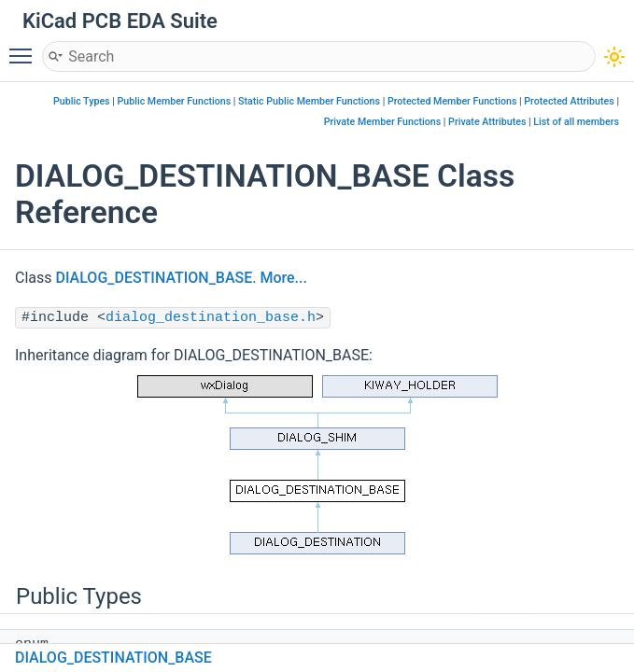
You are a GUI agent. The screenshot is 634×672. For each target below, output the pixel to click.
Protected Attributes (569, 101)
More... (283, 278)
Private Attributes (487, 122)
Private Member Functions (382, 122)
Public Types (82, 101)
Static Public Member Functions (309, 101)
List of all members (576, 122)
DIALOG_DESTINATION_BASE (155, 278)
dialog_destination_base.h (211, 318)
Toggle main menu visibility (25, 48)
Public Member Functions (175, 101)
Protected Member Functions (452, 101)
